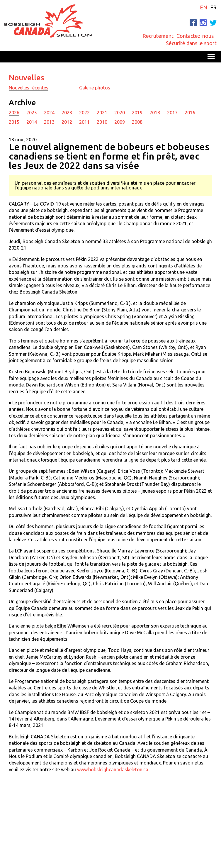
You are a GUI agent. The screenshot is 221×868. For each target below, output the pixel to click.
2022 (84, 113)
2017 (172, 113)
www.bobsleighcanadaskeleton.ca (113, 769)
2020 (120, 113)
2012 (67, 122)
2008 (137, 122)
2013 (49, 122)
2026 (14, 113)
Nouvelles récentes (29, 88)
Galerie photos (95, 88)
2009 (120, 122)
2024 (49, 113)
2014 (32, 122)
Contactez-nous (195, 36)
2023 (67, 113)
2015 (14, 122)
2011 (84, 122)
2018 (155, 113)
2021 (102, 113)
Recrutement (158, 36)
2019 (137, 113)
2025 (32, 113)
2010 (102, 122)
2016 (190, 113)
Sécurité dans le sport (191, 43)
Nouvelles (27, 78)
